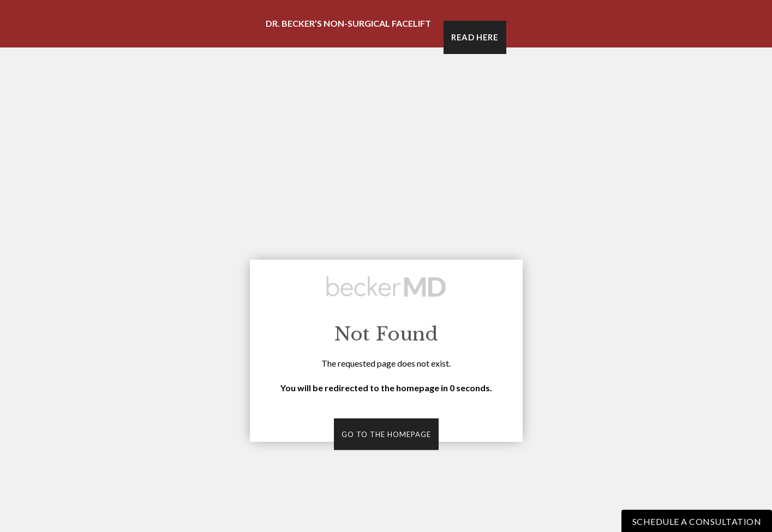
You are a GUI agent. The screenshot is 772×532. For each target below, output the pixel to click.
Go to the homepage (386, 434)
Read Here (475, 37)
